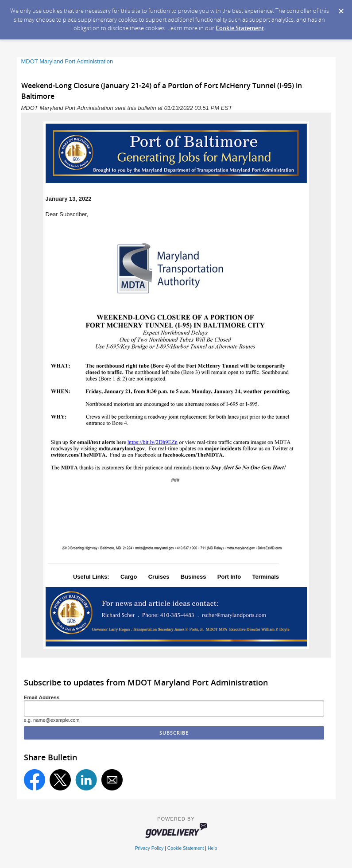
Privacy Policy (149, 848)
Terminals (266, 577)
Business (193, 577)
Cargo (129, 577)
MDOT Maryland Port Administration (67, 61)
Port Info (229, 577)
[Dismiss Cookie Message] (341, 8)
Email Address (42, 697)
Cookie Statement (240, 28)
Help (212, 848)
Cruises (159, 577)
